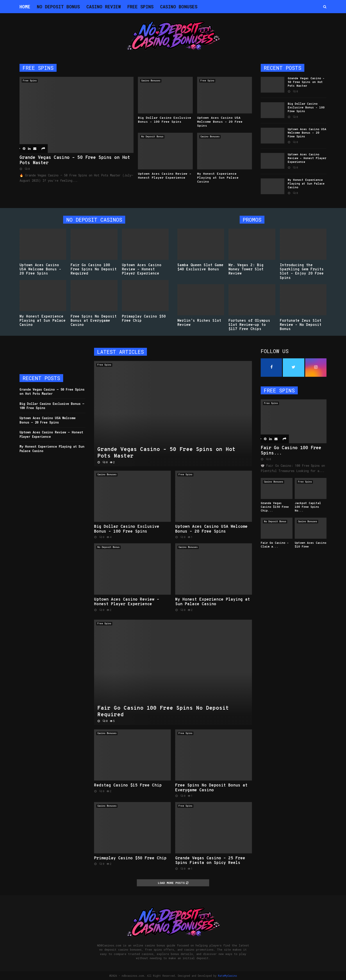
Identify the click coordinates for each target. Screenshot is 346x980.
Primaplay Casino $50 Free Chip (144, 319)
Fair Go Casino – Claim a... (275, 545)
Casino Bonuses (179, 7)
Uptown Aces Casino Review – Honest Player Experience (165, 176)
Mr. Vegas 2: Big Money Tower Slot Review (246, 269)
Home (25, 7)
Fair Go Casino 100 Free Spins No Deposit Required (94, 269)
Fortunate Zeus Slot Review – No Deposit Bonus (301, 325)
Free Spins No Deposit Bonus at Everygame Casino (94, 321)
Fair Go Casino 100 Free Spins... (291, 451)
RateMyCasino (227, 976)
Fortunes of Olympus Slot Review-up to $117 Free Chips (249, 325)
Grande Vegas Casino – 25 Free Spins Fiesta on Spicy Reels (210, 861)
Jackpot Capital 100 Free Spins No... (308, 507)
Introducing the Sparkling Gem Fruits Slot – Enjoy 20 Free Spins (302, 272)
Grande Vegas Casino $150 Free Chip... (275, 507)
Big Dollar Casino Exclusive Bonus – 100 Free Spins (165, 120)
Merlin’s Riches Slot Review (199, 323)
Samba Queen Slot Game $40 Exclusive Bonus (200, 267)
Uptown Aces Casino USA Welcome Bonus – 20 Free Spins (220, 122)
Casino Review (104, 7)
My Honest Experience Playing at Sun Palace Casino (218, 178)
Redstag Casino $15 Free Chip (128, 785)
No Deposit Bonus (58, 7)
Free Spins (140, 7)
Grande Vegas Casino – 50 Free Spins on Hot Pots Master (75, 160)
